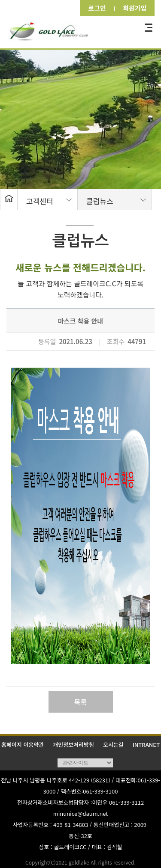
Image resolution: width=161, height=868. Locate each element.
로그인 (94, 8)
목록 (80, 702)
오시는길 (113, 745)
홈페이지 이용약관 (23, 745)
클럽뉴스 (100, 201)
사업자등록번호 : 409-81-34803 (50, 825)
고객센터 (40, 201)
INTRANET (146, 745)
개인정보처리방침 (73, 745)
